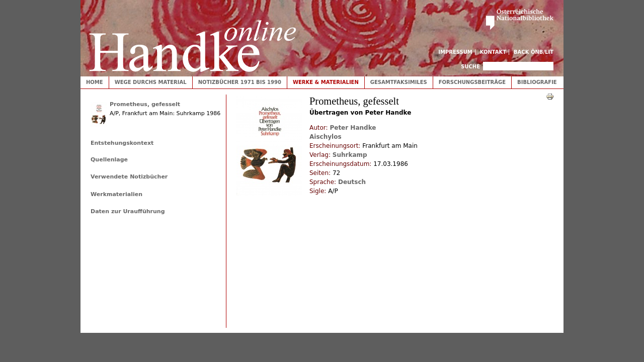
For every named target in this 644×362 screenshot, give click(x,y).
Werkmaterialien (116, 194)
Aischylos (326, 137)
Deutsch (352, 182)
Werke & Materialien (326, 82)
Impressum (455, 52)
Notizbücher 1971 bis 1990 (240, 82)
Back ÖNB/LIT (534, 52)
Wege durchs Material (151, 82)
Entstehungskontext (122, 143)
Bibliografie (537, 82)
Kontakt (493, 52)
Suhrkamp (350, 155)
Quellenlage (109, 160)
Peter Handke (353, 128)
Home (95, 82)
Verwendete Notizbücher (129, 177)
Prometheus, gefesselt (145, 104)
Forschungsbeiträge (472, 82)
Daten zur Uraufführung (128, 211)
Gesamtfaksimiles (399, 82)
